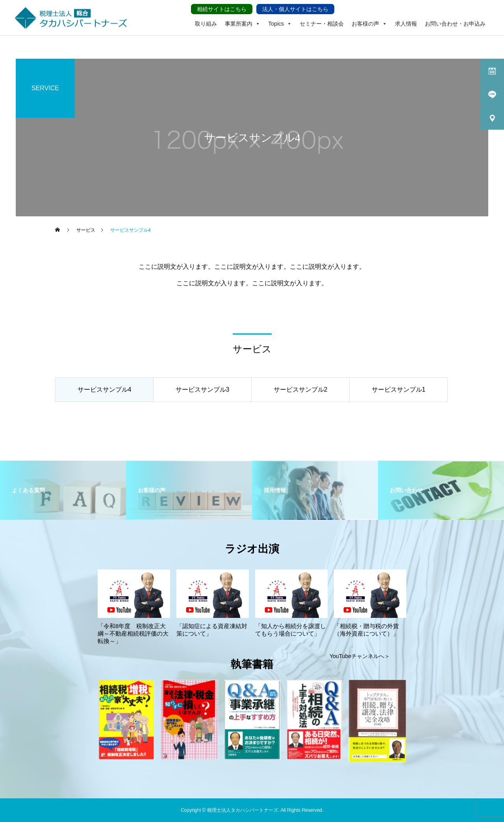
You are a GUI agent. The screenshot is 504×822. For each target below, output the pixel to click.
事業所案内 (243, 18)
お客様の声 (369, 18)
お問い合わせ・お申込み (455, 24)
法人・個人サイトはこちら (295, 9)
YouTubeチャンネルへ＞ (360, 656)
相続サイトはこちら (222, 9)
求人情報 (406, 24)
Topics (280, 18)
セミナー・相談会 (322, 24)
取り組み (206, 24)
